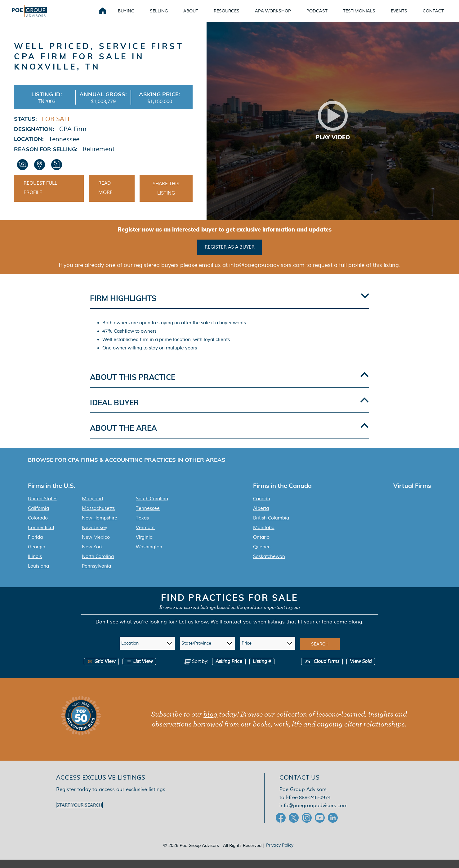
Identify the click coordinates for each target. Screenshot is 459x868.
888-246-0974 (315, 806)
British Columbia (271, 526)
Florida (35, 546)
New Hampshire (100, 526)
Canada (262, 507)
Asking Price (229, 670)
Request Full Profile (40, 197)
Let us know (193, 630)
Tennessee (148, 517)
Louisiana (38, 574)
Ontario (261, 546)
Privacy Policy (280, 853)
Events (399, 15)
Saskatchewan (269, 565)
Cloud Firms (322, 670)
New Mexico (96, 546)
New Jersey (95, 536)
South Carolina (152, 507)
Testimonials (359, 15)
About (191, 15)
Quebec (262, 555)
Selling (159, 15)
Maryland (92, 507)
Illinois (35, 565)
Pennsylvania (96, 574)
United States (43, 507)
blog (210, 723)
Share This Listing (166, 198)
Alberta (261, 517)
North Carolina (98, 565)
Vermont (145, 536)
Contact (433, 15)
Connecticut (41, 536)
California (38, 517)
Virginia (144, 546)
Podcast (317, 15)
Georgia (37, 555)
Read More (105, 197)
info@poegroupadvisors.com (314, 814)
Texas (142, 526)
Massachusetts (98, 517)
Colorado (38, 526)
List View (139, 670)
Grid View (101, 670)
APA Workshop (273, 15)
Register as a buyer (230, 256)
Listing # (262, 670)
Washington (149, 555)
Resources (227, 15)
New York (92, 555)
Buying (126, 15)
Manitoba (264, 536)
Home (103, 16)
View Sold (361, 670)
